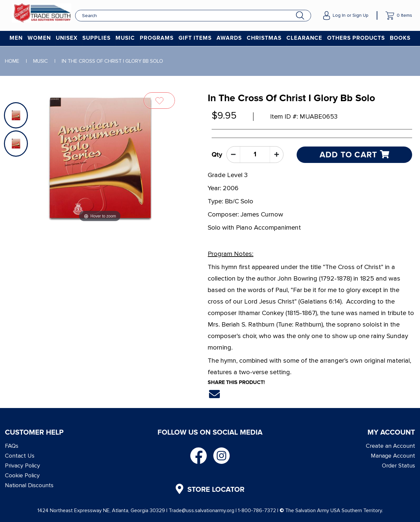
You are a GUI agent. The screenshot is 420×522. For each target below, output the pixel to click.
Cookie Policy (22, 475)
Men (16, 38)
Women (39, 38)
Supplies (96, 38)
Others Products (356, 38)
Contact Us (20, 456)
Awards (229, 38)
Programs (157, 38)
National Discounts (29, 485)
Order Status (399, 465)
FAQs (12, 446)
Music (125, 38)
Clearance (304, 38)
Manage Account (393, 456)
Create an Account (390, 446)
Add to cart (354, 155)
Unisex (67, 38)
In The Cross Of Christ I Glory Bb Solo (112, 61)
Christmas (264, 38)
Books (400, 38)
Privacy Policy (22, 465)
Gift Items (195, 38)
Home (12, 61)
